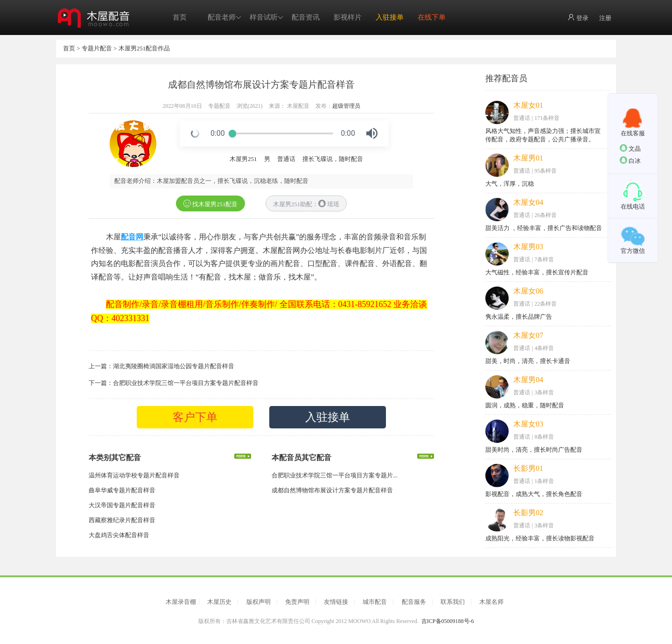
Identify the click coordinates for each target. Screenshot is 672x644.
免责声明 (297, 602)
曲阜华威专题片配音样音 (122, 490)
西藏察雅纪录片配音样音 (122, 520)
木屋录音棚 (181, 602)
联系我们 (453, 602)
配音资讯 (306, 17)
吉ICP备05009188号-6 (448, 621)
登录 (578, 17)
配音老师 (224, 17)
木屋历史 (219, 602)
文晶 (630, 148)
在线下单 (432, 17)
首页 (180, 17)
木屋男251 (243, 159)
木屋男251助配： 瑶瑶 (306, 204)
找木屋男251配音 (211, 204)
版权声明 (259, 602)
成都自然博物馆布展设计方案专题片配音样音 (332, 490)
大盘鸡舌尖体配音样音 (119, 535)
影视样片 (348, 17)
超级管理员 (346, 106)
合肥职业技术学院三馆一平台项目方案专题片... (335, 475)
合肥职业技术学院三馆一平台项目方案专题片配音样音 (186, 383)
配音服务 (414, 602)
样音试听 (266, 17)
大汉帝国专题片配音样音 (122, 505)
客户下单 (195, 417)
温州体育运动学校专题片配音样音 (134, 475)
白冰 (630, 160)
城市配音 (375, 602)
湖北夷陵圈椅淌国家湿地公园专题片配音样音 (174, 366)
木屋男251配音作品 (144, 48)
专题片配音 (97, 48)
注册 (605, 18)
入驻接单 (390, 17)
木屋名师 (491, 602)
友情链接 (336, 602)
